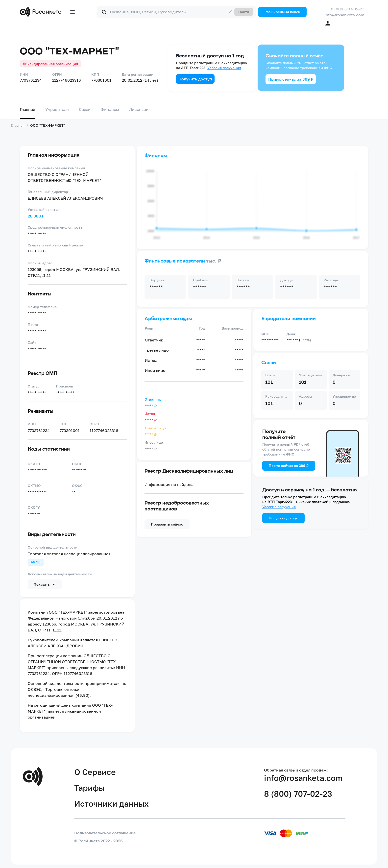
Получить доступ (195, 79)
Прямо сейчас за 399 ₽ (291, 79)
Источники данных (111, 804)
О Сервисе (95, 772)
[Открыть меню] (73, 12)
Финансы (110, 109)
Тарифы (89, 788)
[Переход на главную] (42, 12)
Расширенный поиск (282, 12)
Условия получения (224, 68)
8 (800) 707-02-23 (348, 9)
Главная (27, 109)
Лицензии (139, 109)
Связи (85, 109)
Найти (244, 12)
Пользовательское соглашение (105, 833)
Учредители (57, 109)
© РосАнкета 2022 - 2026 (98, 841)
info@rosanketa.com (344, 15)
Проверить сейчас (167, 524)
